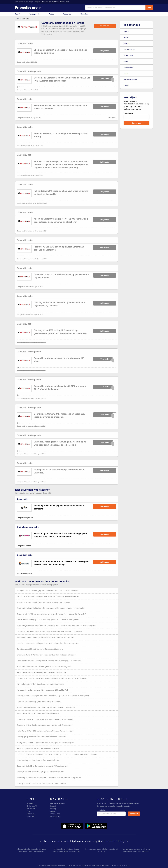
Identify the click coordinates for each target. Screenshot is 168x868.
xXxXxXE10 (105, 359)
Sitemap (53, 809)
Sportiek (30, 803)
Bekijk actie (105, 51)
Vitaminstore (128, 56)
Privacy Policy (55, 817)
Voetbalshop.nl (129, 67)
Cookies (53, 811)
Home (17, 18)
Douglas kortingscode (35, 2)
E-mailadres (136, 116)
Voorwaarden (111, 118)
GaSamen (31, 817)
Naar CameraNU (105, 26)
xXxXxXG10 (105, 415)
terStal (126, 74)
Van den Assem (129, 49)
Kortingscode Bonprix (21, 2)
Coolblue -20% (65, 2)
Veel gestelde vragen (58, 803)
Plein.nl (126, 31)
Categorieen (67, 14)
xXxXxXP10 (105, 442)
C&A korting (56, 2)
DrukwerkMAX (32, 806)
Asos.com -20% (47, 2)
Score (126, 62)
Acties (51, 14)
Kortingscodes (35, 14)
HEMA (126, 37)
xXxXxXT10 (105, 387)
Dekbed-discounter (130, 80)
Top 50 (18, 14)
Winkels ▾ (84, 14)
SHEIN (126, 86)
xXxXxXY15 (105, 78)
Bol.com (127, 44)
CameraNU (31, 814)
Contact (53, 806)
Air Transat (31, 809)
